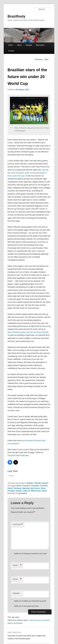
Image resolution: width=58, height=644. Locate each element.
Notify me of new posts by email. (26, 606)
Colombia (35, 486)
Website (16, 593)
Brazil (19, 486)
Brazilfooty (17, 16)
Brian (45, 491)
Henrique (18, 488)
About (19, 45)
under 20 (26, 491)
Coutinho (44, 486)
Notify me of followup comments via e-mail (30, 554)
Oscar (43, 488)
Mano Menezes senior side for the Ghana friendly (28, 332)
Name (17, 565)
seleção (19, 491)
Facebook (12, 455)
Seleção (29, 45)
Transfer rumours (41, 483)
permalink (23, 493)
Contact (11, 51)
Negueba (26, 488)
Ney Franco (35, 488)
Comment (18, 524)
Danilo (10, 488)
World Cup (35, 491)
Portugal (11, 491)
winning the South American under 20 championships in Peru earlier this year (28, 173)
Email (17, 579)
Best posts (40, 45)
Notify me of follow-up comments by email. (30, 601)
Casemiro (26, 486)
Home (11, 45)
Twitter (23, 455)
